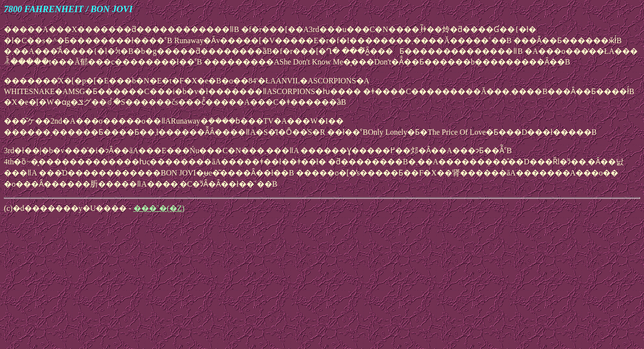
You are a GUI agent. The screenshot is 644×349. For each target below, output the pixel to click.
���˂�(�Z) (159, 208)
